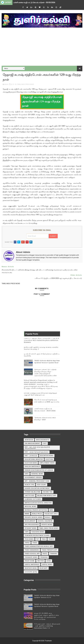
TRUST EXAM (30, 561)
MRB (51, 510)
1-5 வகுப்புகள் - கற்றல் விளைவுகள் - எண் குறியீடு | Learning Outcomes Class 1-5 (47, 626)
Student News (31, 528)
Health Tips (30, 485)
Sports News (47, 525)
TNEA (44, 539)
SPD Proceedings (32, 525)
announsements (43, 440)
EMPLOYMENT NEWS (47, 463)
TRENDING (44, 557)
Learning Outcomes (33, 499)
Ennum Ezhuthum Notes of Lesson (39, 470)
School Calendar (45, 521)
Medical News (31, 506)
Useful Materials (32, 565)
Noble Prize (37, 514)
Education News (47, 456)
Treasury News (31, 557)
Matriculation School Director (38, 503)
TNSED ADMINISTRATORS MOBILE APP (39, 546)
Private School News (34, 517)
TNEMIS (51, 539)
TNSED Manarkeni (32, 550)
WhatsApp (44, 568)
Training (54, 554)
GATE (27, 474)
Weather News (31, 568)
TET (38, 539)
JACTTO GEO (30, 496)
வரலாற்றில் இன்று (31, 572)
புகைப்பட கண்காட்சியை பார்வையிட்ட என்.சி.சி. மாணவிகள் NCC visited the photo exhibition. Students (42, 340)
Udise (49, 561)
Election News (31, 463)
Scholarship (30, 521)
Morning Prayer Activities (36, 510)
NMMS (27, 514)
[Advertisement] (42, 47)
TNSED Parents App (49, 550)
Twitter (41, 561)
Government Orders (33, 477)
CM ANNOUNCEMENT (32, 443)
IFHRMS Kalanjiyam (33, 492)
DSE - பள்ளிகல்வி (31, 456)
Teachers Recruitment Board (37, 535)
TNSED (35, 543)
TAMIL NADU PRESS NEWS (26, 84)
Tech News (29, 539)
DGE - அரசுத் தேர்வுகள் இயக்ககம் (37, 452)
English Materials (32, 467)
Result (48, 517)
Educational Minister (34, 459)
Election (49, 459)
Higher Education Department (37, 488)
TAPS (27, 532)
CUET (45, 443)
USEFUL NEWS (47, 565)
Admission (29, 440)
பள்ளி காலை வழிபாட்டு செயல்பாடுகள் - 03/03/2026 (34, 2)
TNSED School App (32, 554)
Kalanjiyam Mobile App (47, 496)
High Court (42, 485)
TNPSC (27, 543)
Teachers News (38, 532)
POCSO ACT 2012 (51, 514)
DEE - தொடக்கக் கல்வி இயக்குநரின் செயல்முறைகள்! (37, 448)
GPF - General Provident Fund (37, 481)
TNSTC (45, 554)
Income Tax (48, 492)
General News (37, 474)
